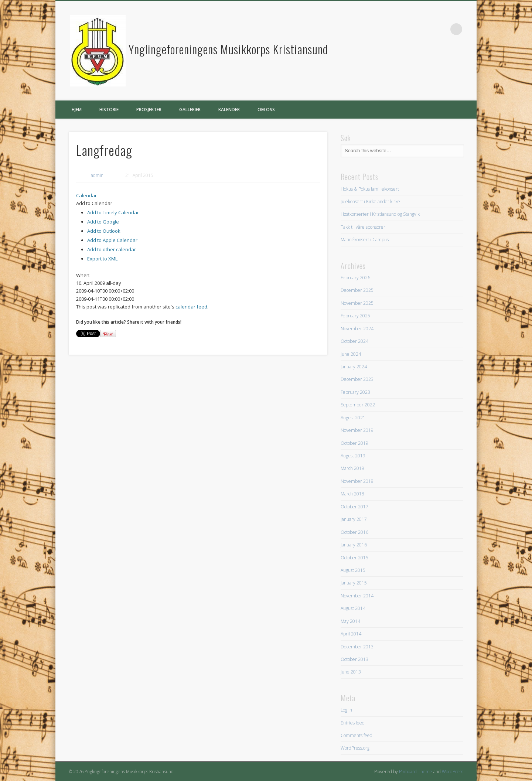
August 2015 (353, 570)
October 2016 (354, 532)
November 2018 (357, 481)
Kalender (229, 110)
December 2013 (357, 647)
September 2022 (358, 405)
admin (97, 175)
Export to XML (102, 259)
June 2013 (351, 672)
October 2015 (354, 558)
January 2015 (354, 583)
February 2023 (355, 392)
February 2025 (355, 316)
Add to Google (103, 222)
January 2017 (354, 519)
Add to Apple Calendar (112, 240)
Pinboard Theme (416, 772)
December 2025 (357, 290)
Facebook (441, 29)
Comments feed (357, 735)
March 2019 (352, 468)
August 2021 (353, 418)
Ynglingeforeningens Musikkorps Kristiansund (228, 49)
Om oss (266, 110)
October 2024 (354, 341)
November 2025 (357, 303)
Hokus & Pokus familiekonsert (370, 189)
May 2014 (350, 621)
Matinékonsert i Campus (365, 240)
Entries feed (353, 723)
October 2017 (354, 507)
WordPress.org (355, 748)
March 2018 (352, 494)
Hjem (77, 110)
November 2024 (357, 329)
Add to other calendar (112, 249)
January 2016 (354, 545)
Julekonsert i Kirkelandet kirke (370, 202)
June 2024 (351, 354)
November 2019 (357, 430)
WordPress (453, 772)
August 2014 (353, 608)
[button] (94, 203)
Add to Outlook (104, 231)
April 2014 (351, 634)
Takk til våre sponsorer (363, 227)
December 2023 (357, 379)
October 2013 (354, 659)
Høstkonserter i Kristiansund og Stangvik (380, 214)
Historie (109, 110)
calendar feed (191, 307)
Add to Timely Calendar (113, 212)
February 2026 (355, 278)
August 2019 (353, 456)
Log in (346, 710)
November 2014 (357, 596)
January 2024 (354, 367)
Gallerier (190, 110)
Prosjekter (149, 110)
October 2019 (354, 443)
